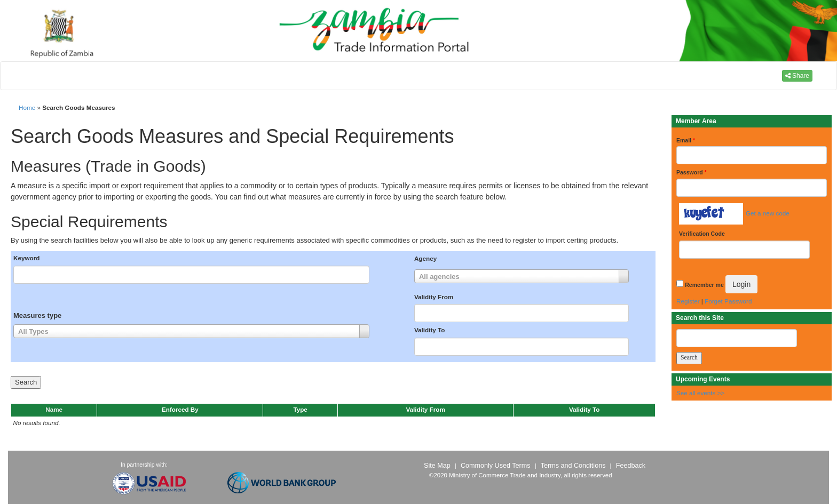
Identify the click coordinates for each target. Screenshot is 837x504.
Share (797, 76)
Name (54, 409)
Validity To (430, 330)
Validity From (434, 297)
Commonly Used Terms (495, 466)
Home (27, 107)
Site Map (437, 466)
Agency (425, 258)
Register (688, 301)
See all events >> (700, 393)
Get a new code (768, 213)
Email (686, 140)
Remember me (704, 285)
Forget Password (728, 301)
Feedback (631, 466)
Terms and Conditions (573, 466)
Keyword (26, 258)
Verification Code (702, 234)
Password (692, 172)
